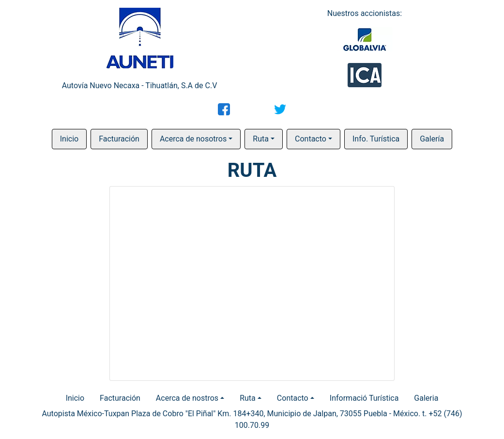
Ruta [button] (261, 139)
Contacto (293, 398)
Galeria (426, 398)
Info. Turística (376, 139)
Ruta (248, 398)
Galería (432, 139)
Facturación (119, 139)
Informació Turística (364, 398)
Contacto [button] (311, 139)
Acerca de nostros (187, 398)
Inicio (69, 139)
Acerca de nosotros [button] (193, 139)
